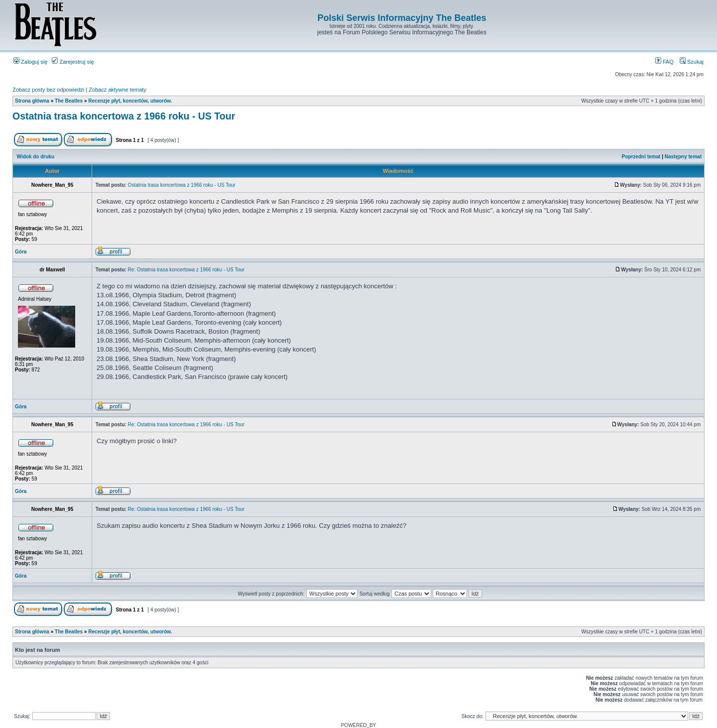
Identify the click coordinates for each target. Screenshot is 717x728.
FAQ (664, 62)
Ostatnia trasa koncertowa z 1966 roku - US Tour (124, 116)
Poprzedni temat (641, 157)
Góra (21, 252)
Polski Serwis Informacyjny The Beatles (402, 18)
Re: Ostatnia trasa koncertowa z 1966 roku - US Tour (186, 270)
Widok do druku (36, 157)
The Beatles (69, 101)
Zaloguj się (30, 62)
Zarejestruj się (73, 62)
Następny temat (683, 157)
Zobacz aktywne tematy (118, 90)
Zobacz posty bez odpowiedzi (48, 90)
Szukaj (692, 62)
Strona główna (32, 101)
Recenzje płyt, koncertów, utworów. (130, 101)
